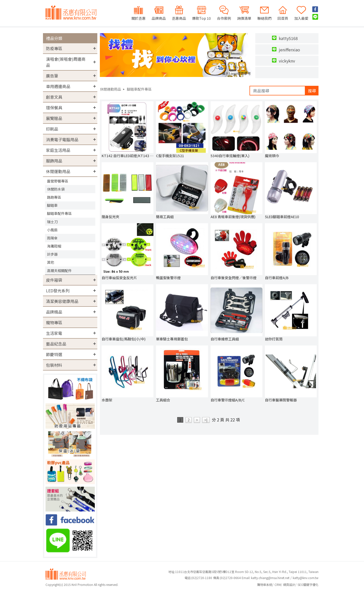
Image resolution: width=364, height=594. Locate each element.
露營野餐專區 (58, 181)
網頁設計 (289, 585)
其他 (51, 262)
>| (206, 420)
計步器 (52, 254)
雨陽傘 (52, 238)
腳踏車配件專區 (59, 213)
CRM (278, 585)
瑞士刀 (52, 222)
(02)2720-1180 (198, 578)
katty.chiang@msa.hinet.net (270, 578)
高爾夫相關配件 (59, 271)
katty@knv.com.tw (306, 578)
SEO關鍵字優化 (308, 585)
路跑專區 (54, 197)
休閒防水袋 (56, 189)
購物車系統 (265, 585)
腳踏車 (52, 205)
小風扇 (52, 230)
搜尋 (312, 91)
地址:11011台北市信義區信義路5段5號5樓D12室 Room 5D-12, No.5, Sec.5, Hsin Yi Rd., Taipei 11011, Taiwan (243, 572)
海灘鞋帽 (54, 246)
